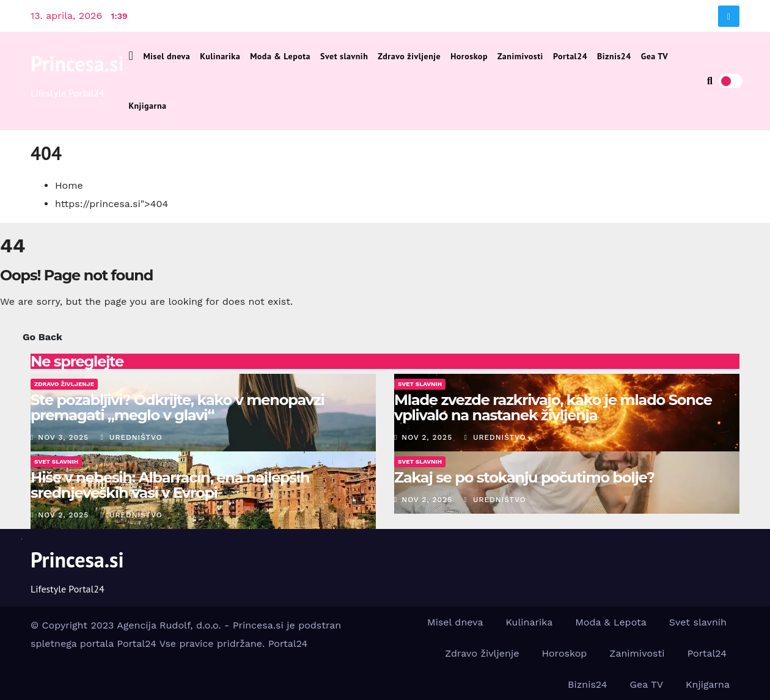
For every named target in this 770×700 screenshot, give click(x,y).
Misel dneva (167, 56)
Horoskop (469, 56)
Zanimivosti (520, 56)
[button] (710, 81)
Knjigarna (148, 106)
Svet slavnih (344, 56)
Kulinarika (220, 56)
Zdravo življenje (409, 56)
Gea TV (655, 56)
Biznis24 (614, 56)
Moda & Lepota (280, 56)
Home (69, 185)
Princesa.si (77, 64)
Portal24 (570, 56)
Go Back (42, 337)
